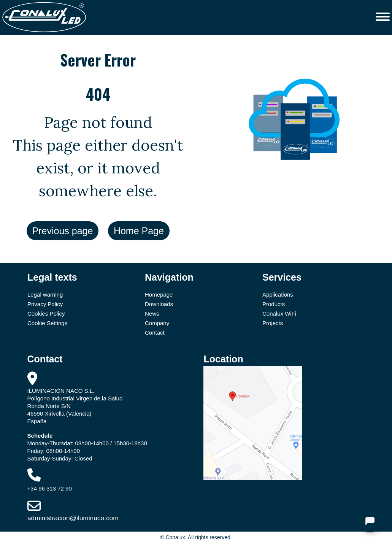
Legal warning (45, 295)
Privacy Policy (45, 304)
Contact (155, 333)
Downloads (159, 304)
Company (157, 323)
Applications (278, 295)
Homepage (159, 295)
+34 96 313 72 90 (50, 488)
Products (274, 304)
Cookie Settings (47, 323)
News (152, 314)
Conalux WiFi (279, 314)
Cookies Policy (46, 314)
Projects (273, 323)
